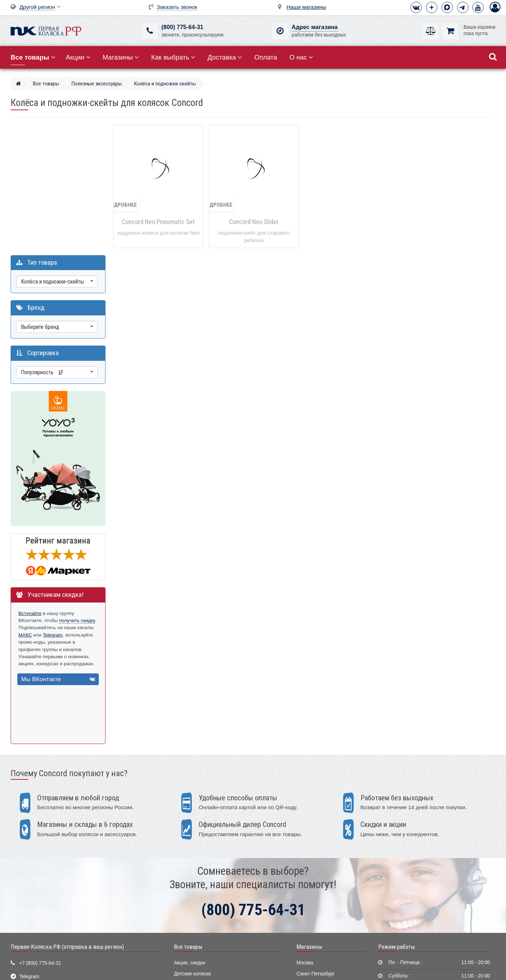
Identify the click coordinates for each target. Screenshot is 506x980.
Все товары (188, 818)
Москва (305, 834)
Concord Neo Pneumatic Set (158, 222)
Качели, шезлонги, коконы (203, 877)
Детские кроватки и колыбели (207, 856)
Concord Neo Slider (254, 222)
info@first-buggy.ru (39, 861)
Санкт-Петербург (315, 845)
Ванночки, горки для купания (206, 899)
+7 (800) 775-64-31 (40, 835)
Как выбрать (173, 57)
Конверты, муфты (194, 921)
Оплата (266, 57)
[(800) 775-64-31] (150, 31)
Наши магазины (306, 7)
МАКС (43, 499)
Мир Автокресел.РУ (196, 943)
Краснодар (309, 867)
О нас (301, 57)
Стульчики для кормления (203, 867)
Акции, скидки (189, 834)
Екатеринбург (312, 856)
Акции (78, 57)
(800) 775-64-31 (182, 27)
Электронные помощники (203, 910)
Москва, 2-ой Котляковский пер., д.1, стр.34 (68, 888)
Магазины (121, 57)
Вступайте (30, 477)
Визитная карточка (40, 875)
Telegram (70, 499)
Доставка (225, 57)
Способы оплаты (399, 878)
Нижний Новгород (317, 877)
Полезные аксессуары (199, 932)
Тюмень (305, 888)
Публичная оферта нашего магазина (289, 969)
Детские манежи (192, 888)
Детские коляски (192, 845)
